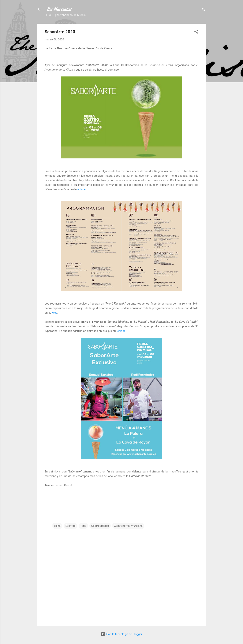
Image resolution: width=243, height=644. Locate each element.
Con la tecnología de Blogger (122, 634)
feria (83, 526)
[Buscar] (204, 10)
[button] (196, 32)
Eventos (71, 526)
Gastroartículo (100, 526)
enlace (82, 189)
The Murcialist (59, 9)
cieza (57, 526)
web (55, 313)
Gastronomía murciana (128, 526)
